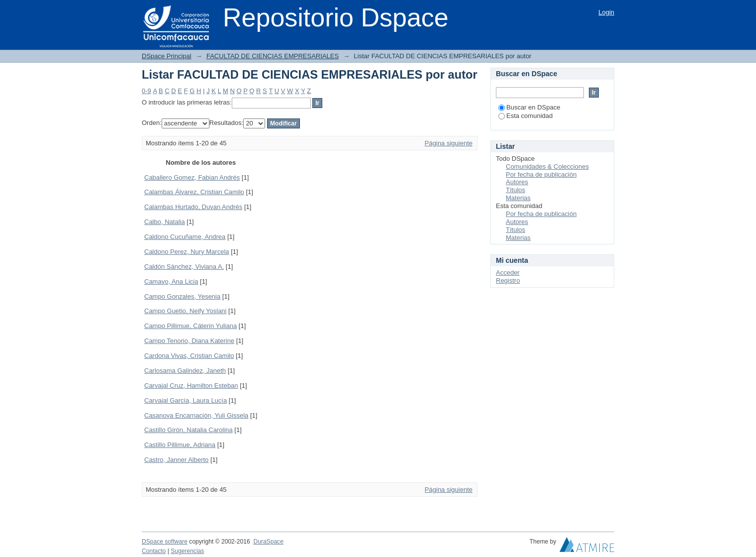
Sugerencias (187, 551)
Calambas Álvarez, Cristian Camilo (194, 192)
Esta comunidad (525, 116)
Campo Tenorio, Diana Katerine (189, 341)
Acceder (508, 273)
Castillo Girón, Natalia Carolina (189, 430)
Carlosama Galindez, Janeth (185, 371)
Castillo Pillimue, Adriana (180, 445)
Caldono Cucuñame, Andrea (185, 237)
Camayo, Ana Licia (171, 281)
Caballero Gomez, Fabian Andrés (192, 177)
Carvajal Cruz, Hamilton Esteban (191, 386)
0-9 (146, 91)
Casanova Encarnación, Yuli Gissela (196, 415)
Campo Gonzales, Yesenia (182, 296)
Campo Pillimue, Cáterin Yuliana (190, 326)
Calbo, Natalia (165, 222)
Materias (518, 198)
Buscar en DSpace (529, 107)
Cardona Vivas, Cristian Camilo (189, 356)
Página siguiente (449, 143)
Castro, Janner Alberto (176, 460)
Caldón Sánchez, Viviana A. (184, 267)
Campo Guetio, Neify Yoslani (185, 311)
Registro (508, 280)
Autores (517, 182)
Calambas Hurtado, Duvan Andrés (193, 207)
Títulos (516, 190)
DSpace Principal (167, 56)
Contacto (154, 551)
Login (606, 12)
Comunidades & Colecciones (547, 167)
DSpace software (165, 542)
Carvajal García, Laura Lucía (186, 400)
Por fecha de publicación (541, 174)
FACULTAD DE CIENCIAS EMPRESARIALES (273, 56)
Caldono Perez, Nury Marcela (187, 252)
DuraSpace (268, 542)
